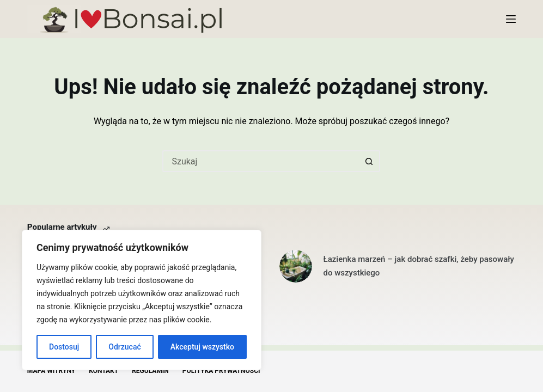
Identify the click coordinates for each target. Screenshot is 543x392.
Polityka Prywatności (221, 371)
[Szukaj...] (260, 161)
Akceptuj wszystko (202, 347)
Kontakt (103, 371)
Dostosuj (64, 347)
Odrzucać (124, 347)
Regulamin (150, 371)
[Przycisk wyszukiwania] (369, 161)
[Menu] (511, 19)
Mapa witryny (51, 371)
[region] (142, 300)
